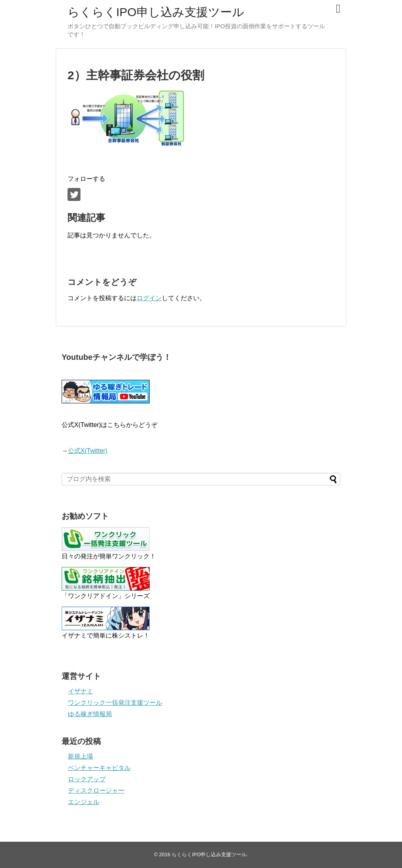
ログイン (149, 298)
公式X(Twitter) (88, 451)
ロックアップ (87, 779)
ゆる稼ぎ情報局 (90, 714)
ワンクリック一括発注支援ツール (115, 703)
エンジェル (84, 802)
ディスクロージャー (96, 790)
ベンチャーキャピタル (99, 768)
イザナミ (80, 691)
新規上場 (80, 756)
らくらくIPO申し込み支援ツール (156, 12)
